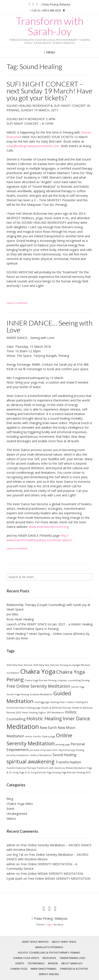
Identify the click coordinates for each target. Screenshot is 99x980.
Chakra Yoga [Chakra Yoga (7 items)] (38, 671)
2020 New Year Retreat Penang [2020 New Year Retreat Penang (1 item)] (51, 665)
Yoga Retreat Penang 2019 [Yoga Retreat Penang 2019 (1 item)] (76, 772)
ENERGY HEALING (49, 974)
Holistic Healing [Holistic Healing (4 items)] (44, 718)
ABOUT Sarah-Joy (72, 963)
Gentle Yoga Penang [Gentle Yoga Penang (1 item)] (18, 694)
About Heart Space (64, 942)
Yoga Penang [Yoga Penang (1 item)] (54, 772)
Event (10, 809)
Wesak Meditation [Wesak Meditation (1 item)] (76, 768)
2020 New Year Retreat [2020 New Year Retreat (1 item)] (19, 665)
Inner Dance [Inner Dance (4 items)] (76, 718)
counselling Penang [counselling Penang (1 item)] (79, 680)
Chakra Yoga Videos (26, 958)
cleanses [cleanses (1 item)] (62, 680)
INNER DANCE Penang (44, 969)
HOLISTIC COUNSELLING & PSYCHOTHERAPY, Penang (49, 952)
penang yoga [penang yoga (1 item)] (63, 744)
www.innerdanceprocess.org (49, 527)
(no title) (12, 614)
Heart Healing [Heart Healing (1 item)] (30, 713)
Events (20, 963)
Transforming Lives (72, 958)
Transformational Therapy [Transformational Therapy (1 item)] (21, 768)
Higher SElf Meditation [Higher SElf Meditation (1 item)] (51, 713)
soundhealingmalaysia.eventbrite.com (33, 146)
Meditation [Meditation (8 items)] (23, 727)
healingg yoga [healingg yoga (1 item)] (42, 702)
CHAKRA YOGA (19, 969)
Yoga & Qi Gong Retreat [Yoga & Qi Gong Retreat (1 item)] (32, 772)
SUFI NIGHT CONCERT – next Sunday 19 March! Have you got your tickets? (49, 91)
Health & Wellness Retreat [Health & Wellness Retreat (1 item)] (56, 708)
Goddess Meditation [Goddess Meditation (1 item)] (41, 694)
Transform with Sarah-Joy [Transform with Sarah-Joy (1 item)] (51, 768)
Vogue (49, 924)
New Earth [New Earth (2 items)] (48, 728)
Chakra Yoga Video (20, 804)
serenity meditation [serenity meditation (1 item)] (18, 755)
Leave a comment (17, 303)
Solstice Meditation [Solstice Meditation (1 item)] (41, 755)
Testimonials (36, 963)
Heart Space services (35, 942)
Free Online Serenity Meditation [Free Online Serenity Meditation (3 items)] (38, 686)
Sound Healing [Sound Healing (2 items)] (65, 755)
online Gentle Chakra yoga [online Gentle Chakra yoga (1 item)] (40, 736)
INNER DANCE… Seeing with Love (49, 326)
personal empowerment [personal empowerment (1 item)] (44, 750)
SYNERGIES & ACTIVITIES (74, 969)
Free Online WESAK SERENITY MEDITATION (52, 874)
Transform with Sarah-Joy (50, 26)
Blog (10, 799)
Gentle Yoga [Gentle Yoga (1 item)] (78, 687)
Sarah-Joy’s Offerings (49, 947)
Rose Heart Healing (20, 619)
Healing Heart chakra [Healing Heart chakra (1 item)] (62, 702)
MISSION (53, 963)
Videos (11, 819)
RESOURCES (49, 958)
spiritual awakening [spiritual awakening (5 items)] (31, 761)
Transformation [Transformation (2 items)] (68, 762)
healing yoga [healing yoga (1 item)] (33, 708)
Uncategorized (17, 814)
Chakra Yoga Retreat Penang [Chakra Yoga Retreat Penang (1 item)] (40, 680)
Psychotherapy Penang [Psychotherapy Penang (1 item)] (71, 750)
